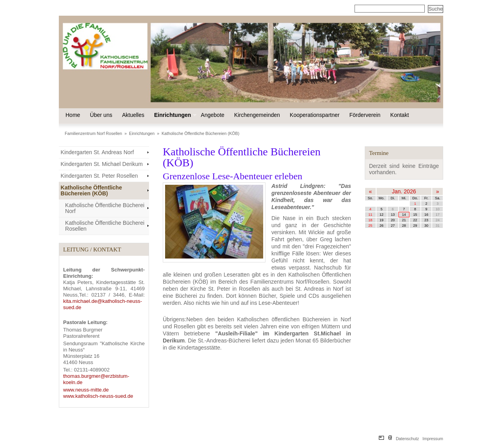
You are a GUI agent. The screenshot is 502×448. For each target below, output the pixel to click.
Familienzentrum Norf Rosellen (93, 133)
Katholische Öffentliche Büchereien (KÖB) (200, 133)
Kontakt (399, 115)
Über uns (101, 115)
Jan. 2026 (404, 191)
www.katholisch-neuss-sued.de (98, 396)
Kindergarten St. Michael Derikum (102, 164)
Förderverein (365, 115)
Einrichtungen (175, 115)
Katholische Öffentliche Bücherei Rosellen (105, 226)
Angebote (213, 115)
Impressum (433, 439)
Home (73, 115)
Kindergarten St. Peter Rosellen (99, 176)
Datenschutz (407, 439)
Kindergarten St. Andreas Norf (97, 152)
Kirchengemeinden (257, 115)
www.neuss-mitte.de (86, 390)
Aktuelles (133, 115)
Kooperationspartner (315, 115)
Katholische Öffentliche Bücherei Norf (105, 208)
